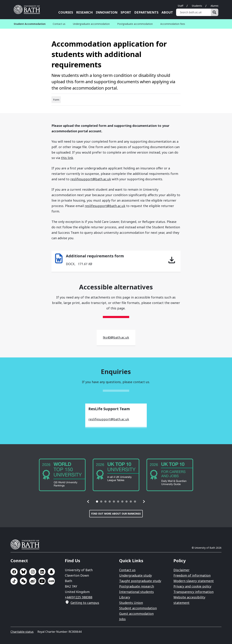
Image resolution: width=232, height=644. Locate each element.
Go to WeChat (23, 581)
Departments (146, 12)
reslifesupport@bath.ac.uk (91, 179)
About (167, 12)
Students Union (131, 603)
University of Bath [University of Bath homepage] (28, 9)
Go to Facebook (14, 572)
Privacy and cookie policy (192, 586)
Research (84, 12)
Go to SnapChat (51, 572)
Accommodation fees (173, 24)
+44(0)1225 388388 (79, 597)
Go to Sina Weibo (33, 581)
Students (197, 6)
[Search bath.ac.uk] (194, 12)
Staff (181, 6)
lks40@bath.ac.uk (116, 337)
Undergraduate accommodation (91, 24)
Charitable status (22, 632)
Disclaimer (181, 570)
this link (67, 158)
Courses (66, 12)
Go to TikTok (14, 581)
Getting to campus (85, 603)
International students (136, 592)
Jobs (122, 619)
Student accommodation (138, 608)
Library (125, 597)
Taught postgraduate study (140, 581)
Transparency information (194, 592)
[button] (88, 502)
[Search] (215, 12)
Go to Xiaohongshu (51, 581)
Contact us (59, 24)
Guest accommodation (136, 614)
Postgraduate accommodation (135, 24)
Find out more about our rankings (116, 514)
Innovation (107, 12)
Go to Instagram (33, 572)
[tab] (97, 502)
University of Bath (26, 544)
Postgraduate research (137, 586)
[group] (62, 475)
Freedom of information (192, 575)
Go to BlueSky (23, 572)
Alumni (214, 6)
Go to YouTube (42, 581)
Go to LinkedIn (42, 572)
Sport (126, 12)
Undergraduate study (136, 575)
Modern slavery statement (194, 581)
